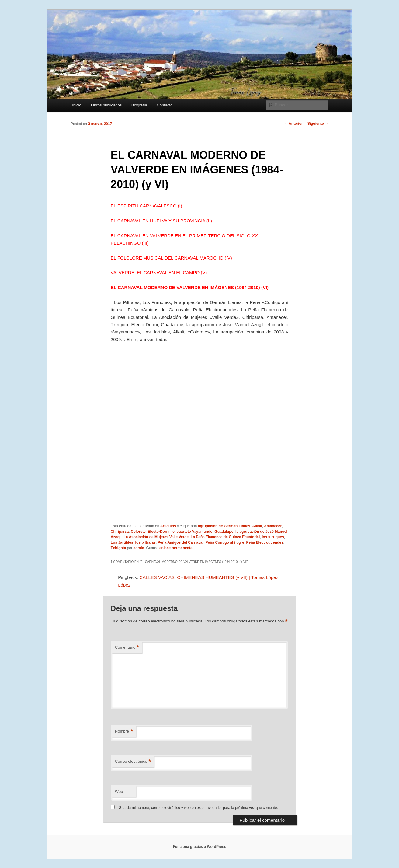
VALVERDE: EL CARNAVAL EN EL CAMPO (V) (159, 272)
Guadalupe (224, 532)
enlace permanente (176, 548)
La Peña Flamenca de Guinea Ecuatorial (225, 537)
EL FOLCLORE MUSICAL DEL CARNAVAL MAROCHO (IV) (171, 258)
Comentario (127, 648)
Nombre (124, 732)
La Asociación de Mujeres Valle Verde (156, 537)
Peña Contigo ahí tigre (225, 542)
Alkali (257, 526)
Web (119, 791)
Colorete (138, 532)
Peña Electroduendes (265, 542)
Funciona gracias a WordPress (199, 847)
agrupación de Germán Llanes (224, 526)
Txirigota (118, 548)
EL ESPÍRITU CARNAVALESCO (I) (146, 206)
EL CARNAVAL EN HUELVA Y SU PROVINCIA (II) (161, 221)
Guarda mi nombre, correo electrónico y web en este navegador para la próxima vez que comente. (198, 808)
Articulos (168, 526)
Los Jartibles (122, 542)
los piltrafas (146, 542)
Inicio (77, 105)
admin (139, 548)
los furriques (273, 537)
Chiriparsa (120, 532)
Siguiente (318, 124)
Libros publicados (106, 105)
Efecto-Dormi (159, 532)
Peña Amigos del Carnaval (181, 542)
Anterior (293, 124)
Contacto (165, 105)
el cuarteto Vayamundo (192, 532)
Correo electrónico (133, 762)
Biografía (139, 105)
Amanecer (273, 526)
